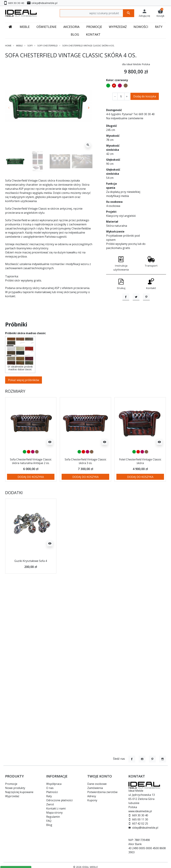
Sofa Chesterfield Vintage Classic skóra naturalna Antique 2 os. (31, 479)
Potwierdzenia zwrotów (102, 792)
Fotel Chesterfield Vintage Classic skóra (140, 477)
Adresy (92, 796)
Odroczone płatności (59, 800)
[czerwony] (29, 467)
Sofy (30, 46)
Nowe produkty (15, 788)
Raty (49, 796)
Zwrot (50, 804)
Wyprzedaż (12, 796)
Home (8, 46)
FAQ (49, 821)
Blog (49, 825)
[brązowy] (37, 467)
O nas (50, 788)
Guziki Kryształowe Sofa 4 (31, 580)
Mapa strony (54, 813)
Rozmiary (15, 407)
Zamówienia (95, 788)
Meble (19, 46)
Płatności (52, 792)
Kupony (92, 800)
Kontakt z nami (56, 808)
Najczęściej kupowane (19, 792)
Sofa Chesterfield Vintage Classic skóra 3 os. (85, 477)
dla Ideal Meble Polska (136, 64)
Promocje (11, 784)
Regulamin (53, 817)
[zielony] (24, 467)
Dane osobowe (97, 784)
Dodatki (14, 512)
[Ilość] (121, 97)
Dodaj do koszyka (145, 96)
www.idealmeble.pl (140, 811)
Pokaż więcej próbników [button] (24, 396)
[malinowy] (33, 467)
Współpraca (54, 784)
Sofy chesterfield (47, 46)
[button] (160, 13)
